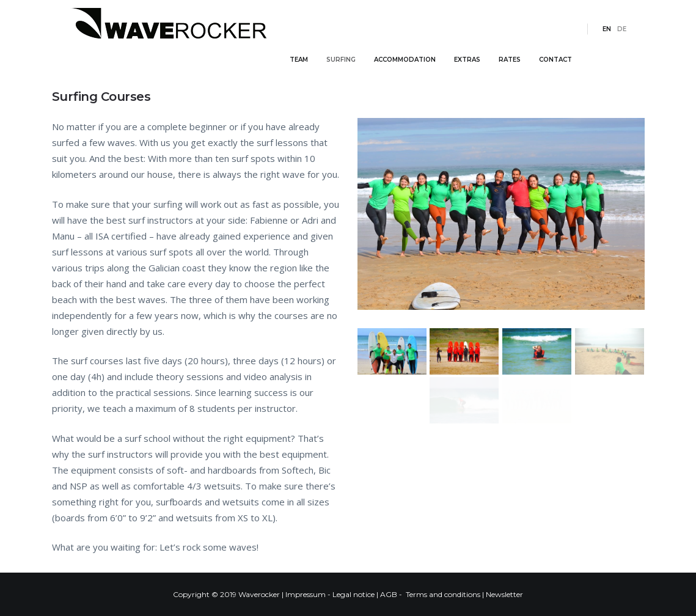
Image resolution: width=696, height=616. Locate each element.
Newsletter (504, 594)
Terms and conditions (443, 594)
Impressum (306, 594)
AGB (389, 594)
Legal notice (353, 594)
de (622, 49)
